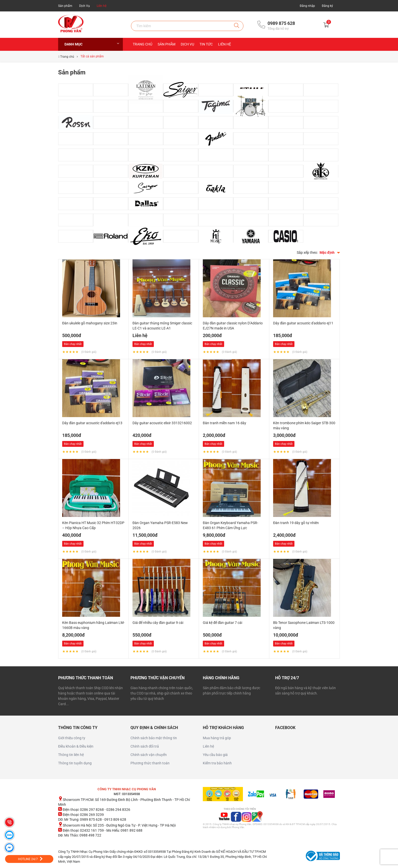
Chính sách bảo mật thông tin (154, 738)
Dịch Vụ (85, 6)
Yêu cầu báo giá (215, 755)
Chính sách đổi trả (145, 746)
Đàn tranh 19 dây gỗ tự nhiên (296, 523)
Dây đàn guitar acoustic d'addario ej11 (303, 323)
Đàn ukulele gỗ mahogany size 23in (90, 323)
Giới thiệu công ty (72, 738)
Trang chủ (143, 44)
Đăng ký (327, 6)
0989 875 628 (281, 23)
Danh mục (92, 44)
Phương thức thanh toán (150, 763)
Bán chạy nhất (73, 344)
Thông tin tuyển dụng (75, 763)
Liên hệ (102, 6)
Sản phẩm (65, 6)
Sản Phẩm (167, 44)
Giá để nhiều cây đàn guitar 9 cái (158, 623)
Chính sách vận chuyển (149, 755)
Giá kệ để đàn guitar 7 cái (222, 623)
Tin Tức (206, 44)
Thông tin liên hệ (71, 755)
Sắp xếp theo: (307, 252)
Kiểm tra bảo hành (217, 763)
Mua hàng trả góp (217, 738)
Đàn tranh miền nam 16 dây (225, 423)
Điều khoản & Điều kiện (76, 746)
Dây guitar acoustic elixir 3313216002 (162, 423)
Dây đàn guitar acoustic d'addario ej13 (92, 423)
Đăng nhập (307, 6)
